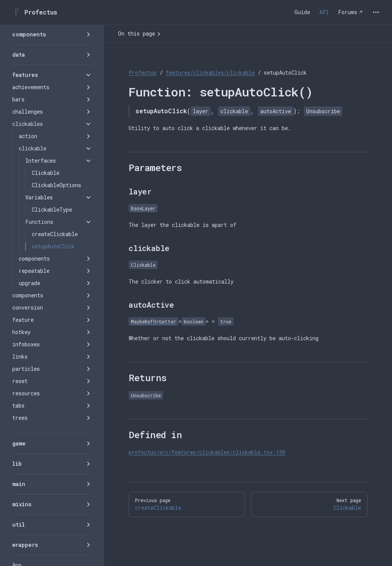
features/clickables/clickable (210, 73)
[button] (52, 34)
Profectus (143, 73)
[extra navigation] (376, 12)
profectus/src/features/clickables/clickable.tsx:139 (207, 452)
